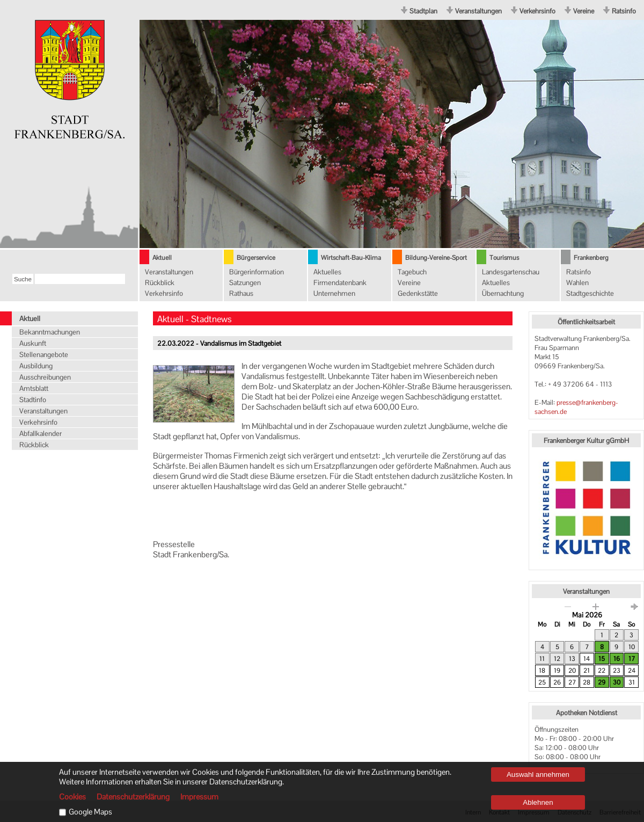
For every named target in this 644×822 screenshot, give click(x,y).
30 (617, 682)
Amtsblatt (34, 388)
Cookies (72, 797)
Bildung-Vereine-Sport (436, 258)
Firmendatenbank (340, 283)
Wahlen (577, 283)
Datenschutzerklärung (133, 797)
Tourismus (504, 258)
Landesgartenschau (511, 272)
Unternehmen (334, 293)
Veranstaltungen (478, 11)
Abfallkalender (41, 434)
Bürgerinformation (257, 272)
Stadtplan (423, 11)
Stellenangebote (44, 355)
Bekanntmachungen (50, 332)
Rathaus (241, 293)
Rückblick (160, 283)
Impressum (199, 797)
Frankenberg (591, 258)
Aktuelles (327, 272)
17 (632, 659)
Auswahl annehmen (538, 774)
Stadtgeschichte (590, 293)
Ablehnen (538, 802)
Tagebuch (412, 272)
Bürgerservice (256, 258)
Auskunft (33, 343)
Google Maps (90, 812)
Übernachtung (503, 293)
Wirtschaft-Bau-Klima (351, 258)
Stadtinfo (33, 400)
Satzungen (245, 283)
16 (617, 659)
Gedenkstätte (418, 293)
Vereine (584, 11)
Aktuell (162, 258)
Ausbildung (36, 366)
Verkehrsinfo (537, 11)
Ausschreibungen (45, 377)
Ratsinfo (624, 11)
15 (602, 659)
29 (602, 682)
